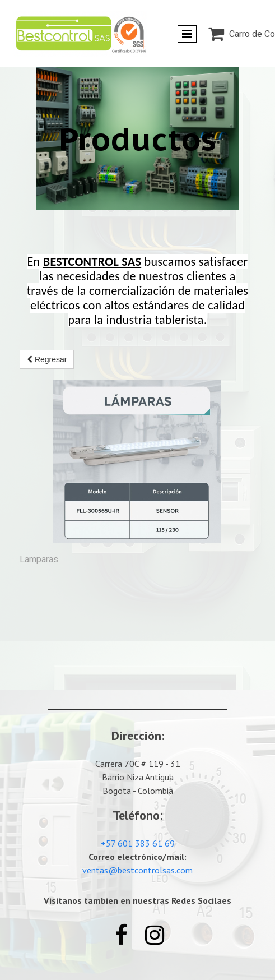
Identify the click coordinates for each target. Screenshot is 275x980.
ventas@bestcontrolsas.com (137, 870)
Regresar (47, 359)
